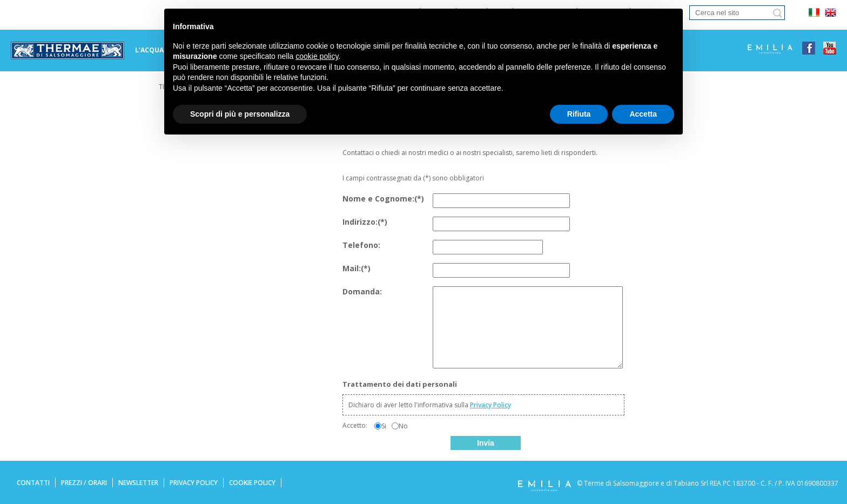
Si (384, 426)
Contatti (33, 483)
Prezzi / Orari (84, 483)
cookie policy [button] (317, 56)
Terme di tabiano (68, 51)
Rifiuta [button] (579, 114)
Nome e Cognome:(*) (383, 199)
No (403, 426)
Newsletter (138, 483)
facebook (809, 48)
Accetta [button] (643, 114)
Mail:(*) (357, 268)
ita (814, 13)
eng (831, 13)
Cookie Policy (252, 483)
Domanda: (362, 291)
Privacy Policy (490, 405)
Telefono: (361, 245)
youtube (830, 48)
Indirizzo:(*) (365, 222)
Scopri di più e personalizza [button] (240, 114)
